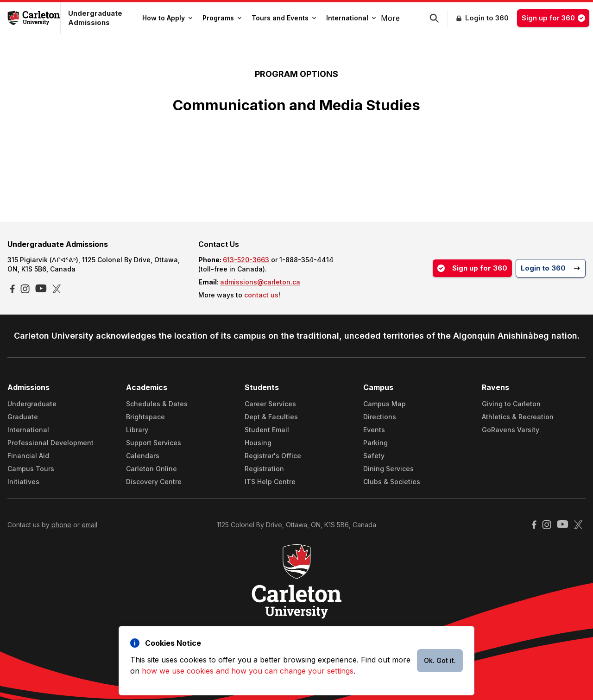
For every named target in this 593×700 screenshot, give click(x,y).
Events (374, 430)
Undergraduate (32, 404)
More (390, 18)
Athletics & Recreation (518, 417)
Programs (222, 18)
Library (137, 430)
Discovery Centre (154, 482)
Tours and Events (284, 18)
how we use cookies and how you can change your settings (248, 671)
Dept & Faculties (271, 417)
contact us (261, 295)
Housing (258, 443)
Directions (380, 417)
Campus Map (385, 404)
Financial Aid (28, 456)
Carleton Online (151, 469)
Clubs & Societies (392, 482)
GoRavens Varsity (511, 430)
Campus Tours (31, 469)
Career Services (270, 404)
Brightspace (145, 417)
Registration (264, 469)
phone (61, 525)
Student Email (267, 430)
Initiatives (23, 482)
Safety (374, 456)
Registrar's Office (273, 456)
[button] (439, 18)
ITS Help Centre (270, 482)
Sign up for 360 (555, 18)
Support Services (154, 443)
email (89, 525)
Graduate (23, 417)
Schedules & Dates (157, 404)
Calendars (143, 456)
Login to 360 (487, 18)
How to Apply (167, 18)
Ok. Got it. (440, 660)
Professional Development (50, 443)
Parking (375, 443)
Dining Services (388, 469)
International (351, 18)
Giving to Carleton (511, 404)
